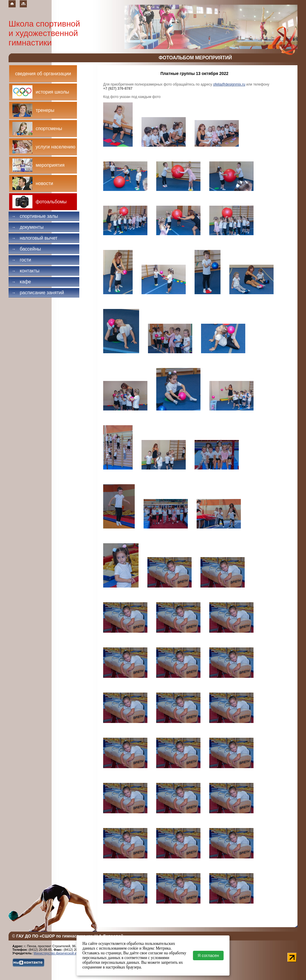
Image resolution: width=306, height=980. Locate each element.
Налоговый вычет (34, 238)
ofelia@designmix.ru (229, 84)
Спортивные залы (35, 216)
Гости (21, 260)
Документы (28, 227)
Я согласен (208, 956)
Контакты (25, 271)
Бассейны (26, 249)
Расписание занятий (38, 293)
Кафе (21, 282)
